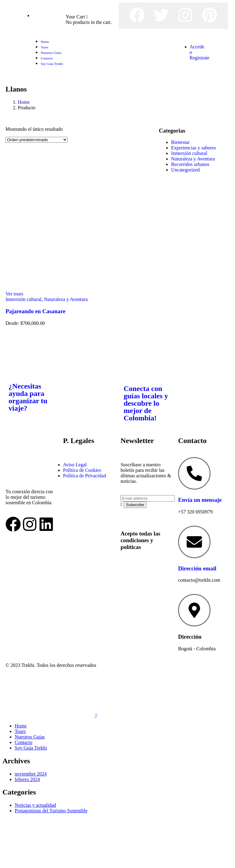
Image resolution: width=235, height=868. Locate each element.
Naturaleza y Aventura (66, 299)
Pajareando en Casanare (35, 311)
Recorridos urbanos (190, 164)
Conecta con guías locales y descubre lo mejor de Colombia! (146, 403)
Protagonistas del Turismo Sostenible (51, 811)
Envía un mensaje (200, 500)
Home (24, 102)
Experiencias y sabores (194, 148)
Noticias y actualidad (35, 805)
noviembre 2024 (31, 774)
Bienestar (180, 142)
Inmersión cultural (24, 299)
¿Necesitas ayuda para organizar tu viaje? (28, 397)
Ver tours (14, 294)
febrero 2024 (27, 779)
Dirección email (197, 568)
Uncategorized (185, 170)
